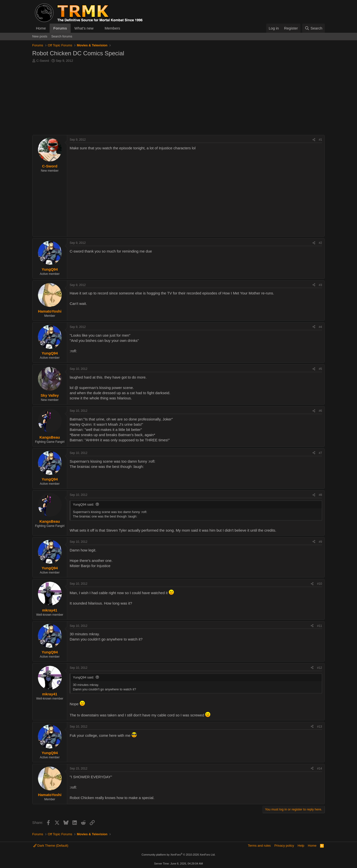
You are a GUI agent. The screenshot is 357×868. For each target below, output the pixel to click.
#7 (320, 453)
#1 (320, 140)
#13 (320, 727)
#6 (320, 411)
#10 (320, 584)
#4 (320, 327)
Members (112, 28)
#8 (320, 495)
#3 (320, 285)
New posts (40, 36)
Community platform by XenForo (178, 855)
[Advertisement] (178, 100)
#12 (320, 668)
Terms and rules (259, 846)
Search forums (62, 36)
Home (41, 28)
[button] (97, 28)
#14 (320, 769)
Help (301, 846)
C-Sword (43, 61)
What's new (84, 28)
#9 (320, 542)
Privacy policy (284, 846)
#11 (320, 626)
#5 (320, 369)
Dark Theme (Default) (51, 846)
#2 (320, 243)
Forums (60, 28)
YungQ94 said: (83, 504)
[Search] (313, 28)
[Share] (314, 140)
